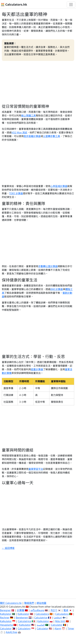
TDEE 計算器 (16, 193)
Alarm (58, 629)
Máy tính (60, 621)
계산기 (54, 610)
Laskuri (58, 618)
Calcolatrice (24, 621)
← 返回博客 (8, 548)
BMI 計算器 (57, 289)
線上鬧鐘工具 (29, 116)
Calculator (57, 625)
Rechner (5, 618)
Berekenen (22, 618)
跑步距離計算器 (32, 136)
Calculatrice (41, 618)
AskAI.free (11, 632)
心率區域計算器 (59, 186)
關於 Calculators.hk (11, 603)
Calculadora (42, 614)
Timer (71, 629)
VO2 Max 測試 (19, 133)
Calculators (24, 629)
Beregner (5, 610)
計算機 (20, 610)
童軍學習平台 (36, 469)
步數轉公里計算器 (48, 266)
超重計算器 (37, 369)
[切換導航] (71, 5)
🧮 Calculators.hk (14, 4)
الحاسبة (41, 625)
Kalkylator (6, 614)
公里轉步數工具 (52, 136)
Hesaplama (6, 625)
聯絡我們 (29, 603)
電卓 (66, 610)
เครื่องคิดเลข (37, 610)
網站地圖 (41, 603)
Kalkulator (23, 614)
